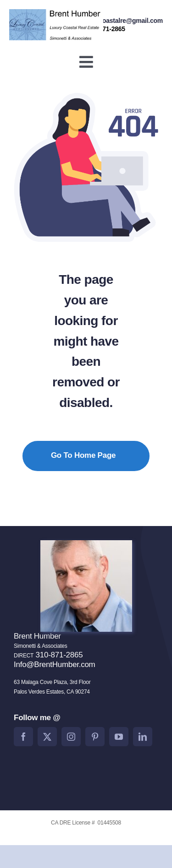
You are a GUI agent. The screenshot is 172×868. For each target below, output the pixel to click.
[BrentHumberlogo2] (56, 13)
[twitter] (47, 737)
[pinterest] (95, 737)
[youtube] (119, 737)
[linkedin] (143, 737)
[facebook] (23, 737)
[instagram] (71, 737)
